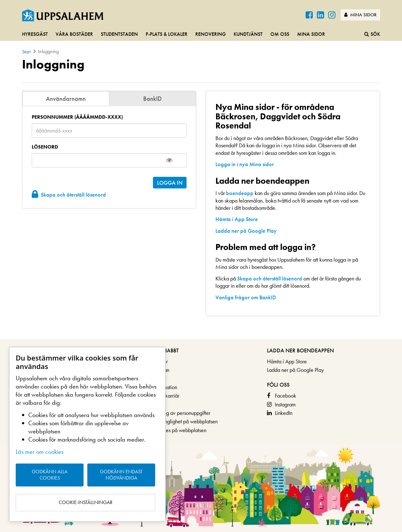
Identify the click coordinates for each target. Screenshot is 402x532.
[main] (201, 198)
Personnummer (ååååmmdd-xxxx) (77, 117)
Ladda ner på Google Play (246, 231)
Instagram (285, 404)
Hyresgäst (35, 34)
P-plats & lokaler (167, 34)
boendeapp (240, 193)
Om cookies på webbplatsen (175, 430)
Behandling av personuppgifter (177, 413)
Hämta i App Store (237, 219)
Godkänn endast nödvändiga (121, 475)
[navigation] (201, 35)
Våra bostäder (74, 34)
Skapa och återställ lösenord (73, 195)
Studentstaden (119, 34)
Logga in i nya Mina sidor (245, 164)
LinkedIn (284, 413)
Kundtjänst (248, 34)
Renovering (211, 34)
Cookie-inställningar (86, 502)
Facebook (285, 396)
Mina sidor (360, 15)
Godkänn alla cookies (50, 475)
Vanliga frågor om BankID (246, 297)
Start (26, 52)
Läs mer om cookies (40, 452)
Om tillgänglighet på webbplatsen (181, 421)
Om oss (280, 34)
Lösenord (45, 147)
